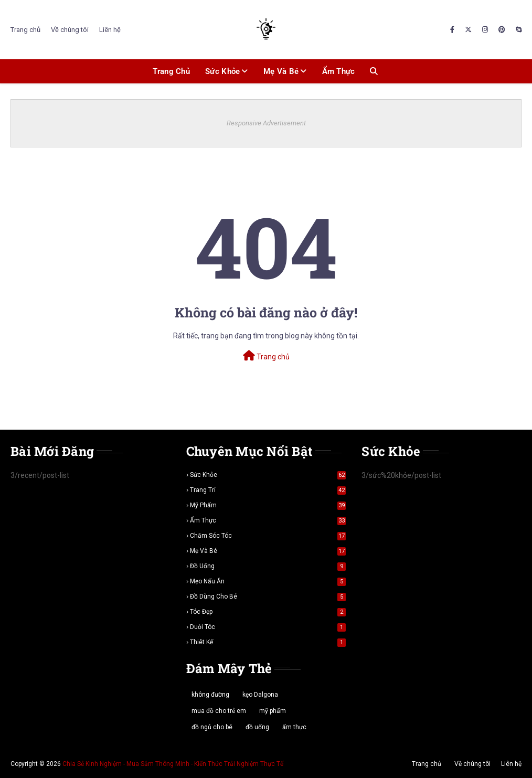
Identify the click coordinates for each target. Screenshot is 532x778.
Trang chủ (25, 30)
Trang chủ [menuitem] (171, 71)
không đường (210, 695)
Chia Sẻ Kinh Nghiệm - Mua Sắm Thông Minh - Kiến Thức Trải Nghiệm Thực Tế (173, 764)
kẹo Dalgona (260, 695)
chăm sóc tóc (268, 536)
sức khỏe (268, 475)
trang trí (268, 490)
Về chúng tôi (70, 30)
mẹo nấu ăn (268, 581)
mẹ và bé (268, 551)
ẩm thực (268, 520)
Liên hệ (110, 30)
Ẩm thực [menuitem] (339, 71)
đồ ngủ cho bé (212, 727)
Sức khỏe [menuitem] (222, 71)
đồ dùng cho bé (268, 596)
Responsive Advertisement (266, 123)
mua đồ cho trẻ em (219, 711)
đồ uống (268, 566)
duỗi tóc (268, 627)
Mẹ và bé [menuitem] (281, 71)
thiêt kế (268, 642)
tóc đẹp (268, 612)
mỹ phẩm (268, 505)
